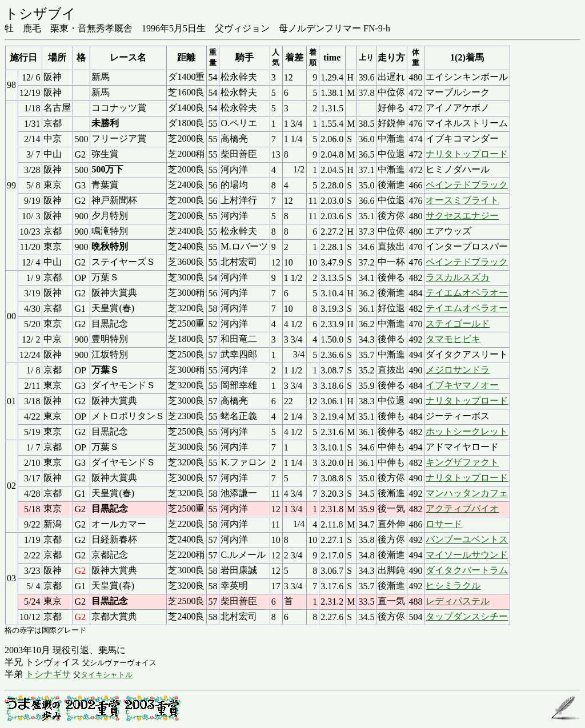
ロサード (444, 524)
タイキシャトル (107, 675)
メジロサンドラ (458, 370)
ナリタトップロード (467, 154)
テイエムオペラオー (467, 293)
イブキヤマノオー (462, 385)
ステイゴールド (458, 323)
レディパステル (458, 601)
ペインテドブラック (467, 185)
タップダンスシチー (467, 616)
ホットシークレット (467, 431)
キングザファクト (462, 462)
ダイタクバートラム (467, 570)
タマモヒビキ (453, 339)
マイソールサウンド (467, 555)
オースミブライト (462, 200)
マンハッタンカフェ (467, 493)
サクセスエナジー (462, 216)
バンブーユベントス (467, 539)
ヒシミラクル (453, 586)
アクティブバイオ (462, 508)
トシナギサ (48, 674)
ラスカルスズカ (458, 277)
